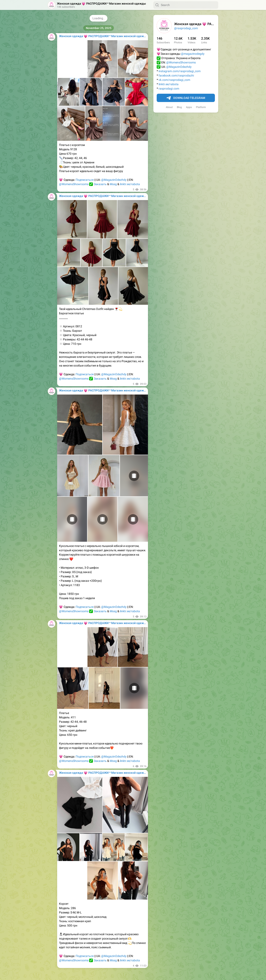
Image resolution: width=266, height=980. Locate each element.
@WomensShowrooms (181, 62)
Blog (179, 107)
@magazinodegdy (193, 54)
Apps (189, 107)
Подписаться (85, 180)
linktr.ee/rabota (169, 84)
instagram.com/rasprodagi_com (180, 71)
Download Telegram (186, 98)
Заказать (100, 184)
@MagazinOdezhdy (179, 67)
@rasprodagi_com (186, 28)
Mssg (113, 184)
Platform (201, 107)
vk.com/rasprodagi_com (174, 80)
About (169, 107)
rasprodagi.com (169, 89)
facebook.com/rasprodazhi (176, 75)
